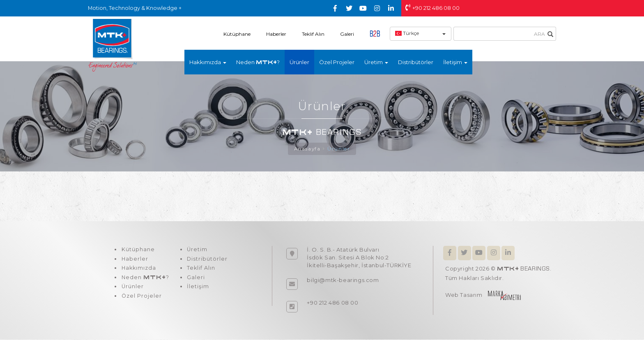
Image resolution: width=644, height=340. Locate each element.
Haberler (276, 34)
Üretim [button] (376, 62)
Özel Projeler (337, 62)
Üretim (196, 250)
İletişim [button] (455, 62)
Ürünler (299, 62)
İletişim (196, 290)
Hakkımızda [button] (208, 62)
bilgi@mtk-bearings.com (343, 280)
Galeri (347, 34)
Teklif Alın (313, 34)
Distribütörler (416, 62)
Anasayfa (307, 149)
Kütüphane (237, 34)
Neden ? (258, 62)
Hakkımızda (139, 270)
